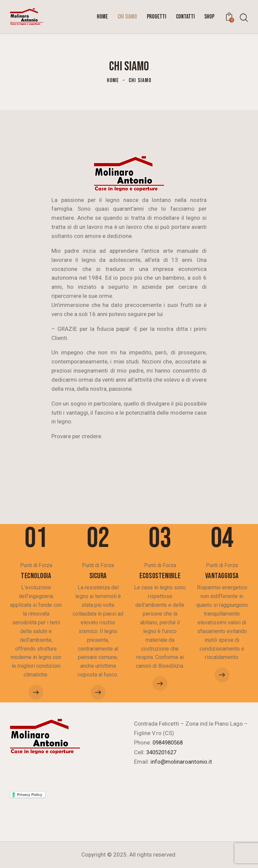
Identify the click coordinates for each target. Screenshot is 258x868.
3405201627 (163, 752)
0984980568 (169, 743)
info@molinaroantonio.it (181, 762)
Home (113, 80)
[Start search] (244, 18)
